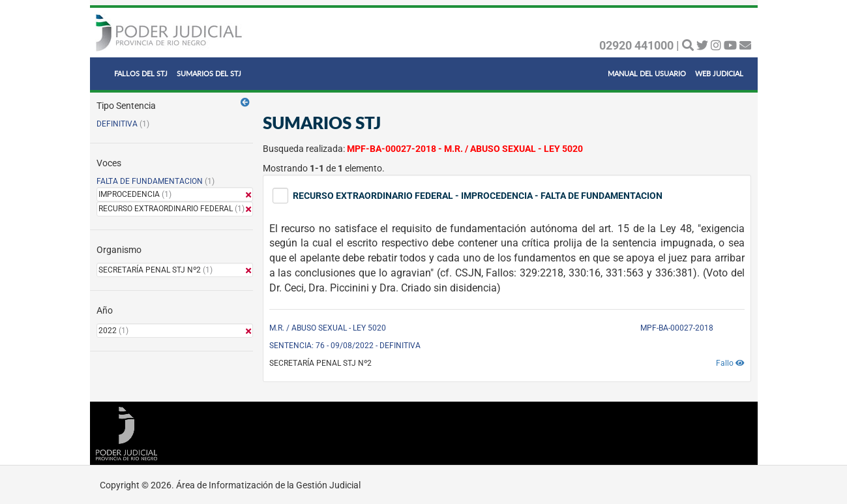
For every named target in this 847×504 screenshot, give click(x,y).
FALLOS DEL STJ (141, 73)
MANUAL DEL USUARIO (647, 73)
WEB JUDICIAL (719, 73)
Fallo (730, 363)
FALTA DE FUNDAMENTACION (150, 181)
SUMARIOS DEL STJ (209, 73)
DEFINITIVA (117, 124)
